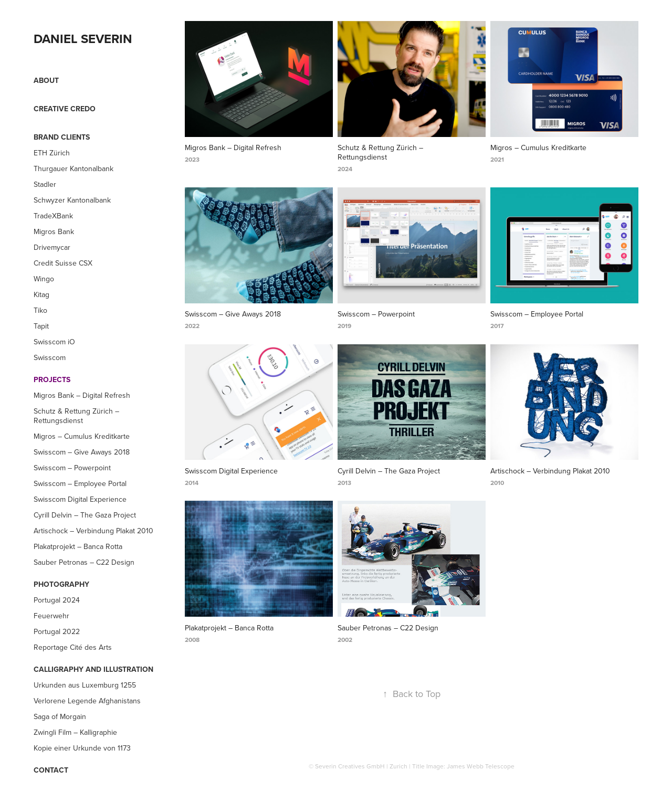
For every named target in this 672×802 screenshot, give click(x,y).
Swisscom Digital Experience (80, 499)
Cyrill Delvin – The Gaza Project (85, 515)
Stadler (45, 184)
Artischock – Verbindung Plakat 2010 (93, 531)
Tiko (40, 310)
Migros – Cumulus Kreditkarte (82, 436)
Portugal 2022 (57, 631)
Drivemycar (52, 247)
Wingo (44, 279)
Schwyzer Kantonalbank (72, 200)
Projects (52, 379)
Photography (61, 584)
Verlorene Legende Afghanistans (87, 701)
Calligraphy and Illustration (93, 669)
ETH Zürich (52, 153)
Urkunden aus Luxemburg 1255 (85, 685)
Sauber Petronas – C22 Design (84, 562)
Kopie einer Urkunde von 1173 (82, 748)
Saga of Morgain (60, 716)
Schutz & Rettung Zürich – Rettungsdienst (76, 416)
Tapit (41, 326)
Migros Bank (54, 231)
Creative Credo (65, 109)
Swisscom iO (54, 342)
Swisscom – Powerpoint (72, 468)
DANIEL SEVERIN (83, 39)
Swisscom (50, 357)
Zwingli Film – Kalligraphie (75, 732)
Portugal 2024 (57, 600)
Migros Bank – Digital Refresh (82, 395)
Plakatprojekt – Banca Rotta (78, 546)
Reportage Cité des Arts (73, 647)
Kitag (41, 294)
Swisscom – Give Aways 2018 (82, 452)
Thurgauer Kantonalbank (73, 168)
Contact (51, 770)
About (46, 80)
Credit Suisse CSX (63, 263)
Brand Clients (62, 137)
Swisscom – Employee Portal (80, 483)
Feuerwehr (51, 616)
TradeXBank (53, 216)
